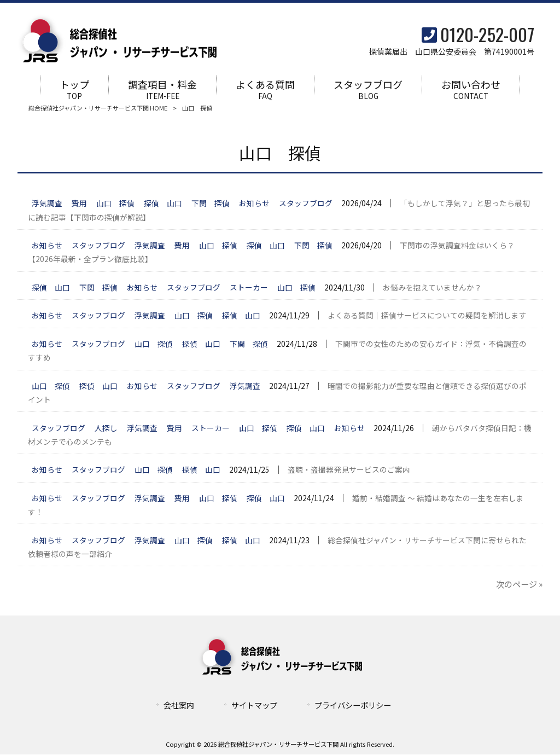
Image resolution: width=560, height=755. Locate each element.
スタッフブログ (306, 204)
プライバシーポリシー (353, 705)
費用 (79, 204)
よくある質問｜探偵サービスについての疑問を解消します (427, 316)
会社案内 (179, 705)
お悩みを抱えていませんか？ (432, 288)
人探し (106, 428)
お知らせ (254, 204)
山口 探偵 (115, 204)
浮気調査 (47, 204)
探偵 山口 (163, 204)
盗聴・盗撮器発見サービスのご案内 (349, 471)
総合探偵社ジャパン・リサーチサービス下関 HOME (98, 108)
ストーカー (249, 288)
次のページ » (519, 585)
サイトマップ (254, 705)
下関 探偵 (211, 204)
